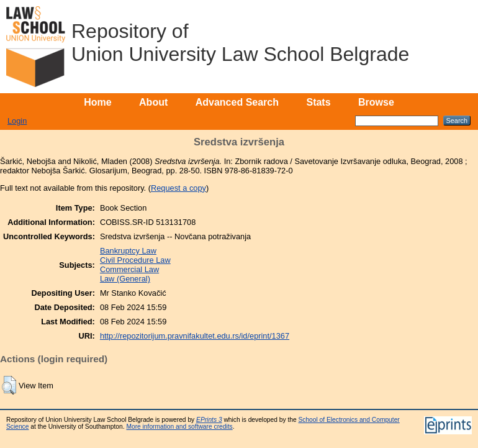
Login (17, 121)
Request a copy (178, 188)
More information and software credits (179, 427)
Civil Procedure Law (135, 260)
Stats (318, 102)
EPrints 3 (209, 420)
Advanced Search (237, 102)
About (153, 102)
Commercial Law (129, 269)
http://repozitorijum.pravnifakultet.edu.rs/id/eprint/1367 (195, 336)
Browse (376, 102)
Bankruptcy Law (128, 251)
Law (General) (125, 279)
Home (97, 102)
